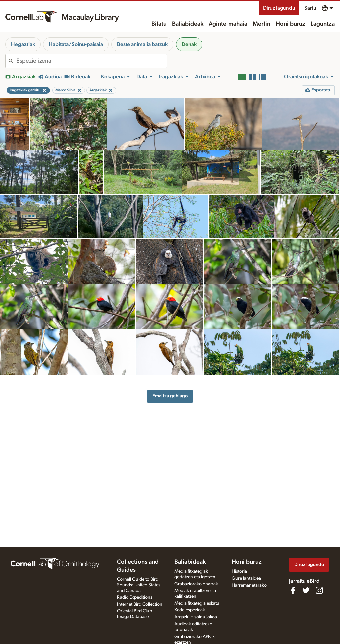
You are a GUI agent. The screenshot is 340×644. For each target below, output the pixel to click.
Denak (189, 44)
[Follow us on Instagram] (319, 590)
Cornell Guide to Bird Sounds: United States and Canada (139, 585)
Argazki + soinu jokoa (196, 617)
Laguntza (323, 24)
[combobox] (92, 61)
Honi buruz (291, 24)
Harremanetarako (249, 585)
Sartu (310, 8)
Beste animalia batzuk (142, 44)
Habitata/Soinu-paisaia (76, 44)
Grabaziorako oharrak (196, 584)
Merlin (261, 24)
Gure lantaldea (246, 578)
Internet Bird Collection (140, 604)
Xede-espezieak (190, 610)
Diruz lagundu (279, 8)
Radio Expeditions (135, 597)
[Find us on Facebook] (293, 590)
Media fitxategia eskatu (197, 603)
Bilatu (159, 24)
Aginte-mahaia (228, 24)
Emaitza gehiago (170, 396)
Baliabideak (188, 24)
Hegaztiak (23, 44)
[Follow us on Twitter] (306, 590)
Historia (239, 571)
